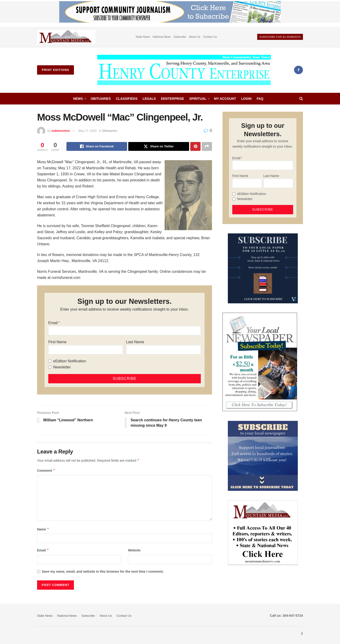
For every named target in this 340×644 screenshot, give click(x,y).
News (78, 99)
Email (53, 323)
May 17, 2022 (88, 131)
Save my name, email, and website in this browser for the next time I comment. (103, 571)
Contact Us (210, 37)
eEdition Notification (70, 361)
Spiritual (198, 99)
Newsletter (62, 367)
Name (43, 529)
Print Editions (56, 70)
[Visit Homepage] (184, 70)
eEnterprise (172, 99)
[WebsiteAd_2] (263, 268)
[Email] (125, 331)
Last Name (135, 342)
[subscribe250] (260, 362)
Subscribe (180, 37)
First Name (57, 342)
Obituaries (101, 99)
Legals (149, 99)
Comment (46, 471)
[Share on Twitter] (159, 146)
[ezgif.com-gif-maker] (263, 456)
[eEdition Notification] (50, 361)
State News (143, 37)
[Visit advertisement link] (66, 37)
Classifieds (127, 99)
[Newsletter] (50, 367)
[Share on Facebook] (97, 146)
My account (225, 99)
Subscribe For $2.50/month (280, 37)
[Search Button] (301, 99)
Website (134, 550)
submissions (61, 131)
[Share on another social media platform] (207, 146)
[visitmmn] (263, 532)
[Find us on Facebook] (298, 70)
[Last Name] (163, 350)
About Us (195, 37)
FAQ (260, 99)
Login (246, 99)
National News (162, 37)
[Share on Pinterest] (195, 146)
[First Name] (86, 350)
